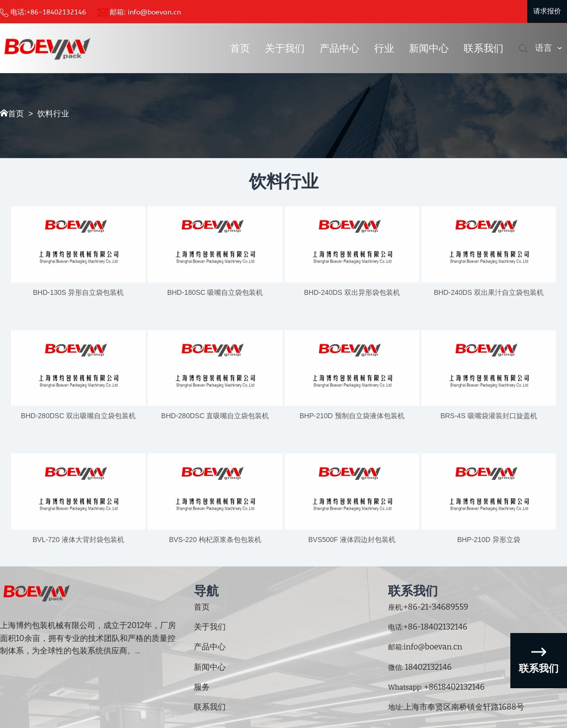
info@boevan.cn (154, 12)
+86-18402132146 (56, 12)
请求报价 (547, 11)
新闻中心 (429, 48)
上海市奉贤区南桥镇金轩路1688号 (464, 707)
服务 (202, 687)
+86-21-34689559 (436, 607)
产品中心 (339, 48)
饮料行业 (53, 114)
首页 (240, 48)
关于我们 (285, 48)
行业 (384, 48)
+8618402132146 (453, 687)
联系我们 (484, 48)
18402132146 (428, 667)
